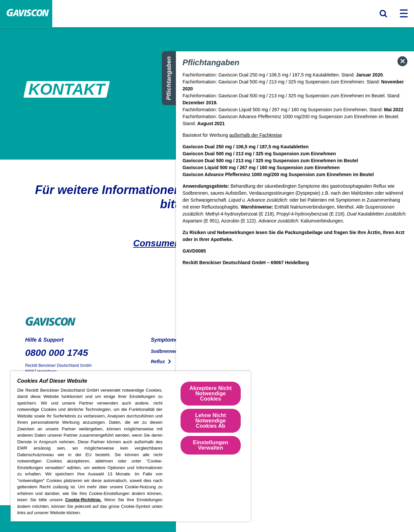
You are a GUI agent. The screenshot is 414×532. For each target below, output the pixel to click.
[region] (131, 446)
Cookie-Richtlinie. (83, 500)
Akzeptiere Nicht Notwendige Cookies (211, 393)
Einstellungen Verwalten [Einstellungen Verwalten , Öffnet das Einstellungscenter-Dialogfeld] (210, 445)
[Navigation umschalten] (404, 14)
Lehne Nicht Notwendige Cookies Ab (210, 421)
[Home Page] (26, 14)
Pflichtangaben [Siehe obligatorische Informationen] (169, 78)
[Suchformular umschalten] (383, 14)
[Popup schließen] (402, 61)
